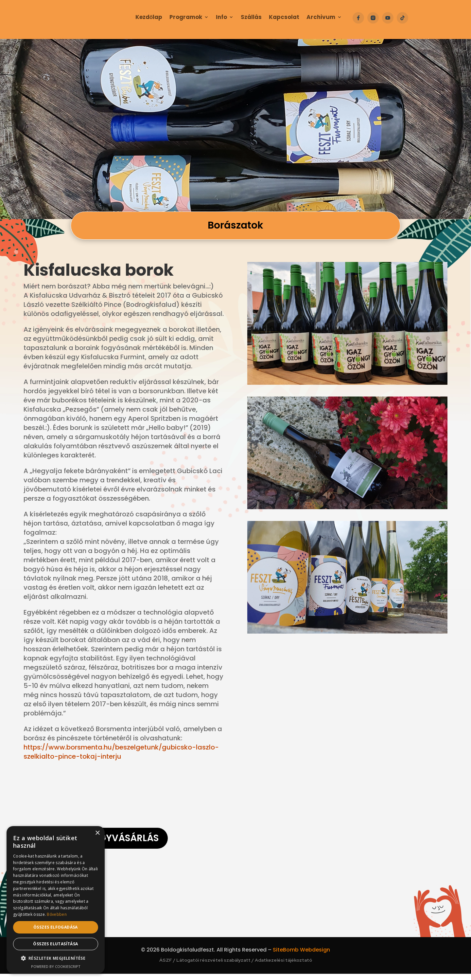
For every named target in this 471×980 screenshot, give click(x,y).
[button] (56, 958)
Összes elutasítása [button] (55, 944)
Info (221, 18)
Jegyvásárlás (124, 841)
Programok (186, 18)
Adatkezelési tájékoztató (283, 966)
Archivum (321, 18)
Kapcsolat (284, 18)
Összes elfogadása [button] (56, 927)
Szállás (251, 18)
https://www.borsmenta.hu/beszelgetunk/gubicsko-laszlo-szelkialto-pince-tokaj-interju (121, 752)
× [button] (97, 833)
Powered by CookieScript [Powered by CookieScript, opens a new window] (56, 966)
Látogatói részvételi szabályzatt (213, 966)
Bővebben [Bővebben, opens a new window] (57, 914)
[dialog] (56, 900)
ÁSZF (166, 966)
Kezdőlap (149, 18)
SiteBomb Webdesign (301, 956)
